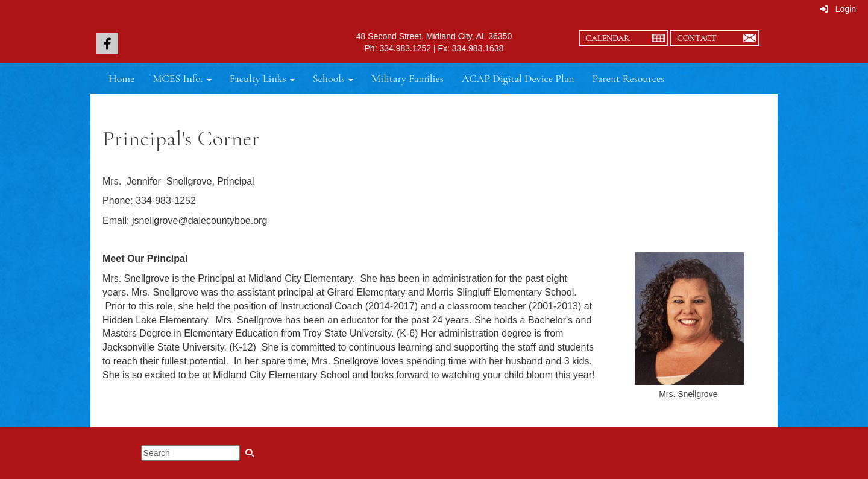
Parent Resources (629, 78)
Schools (333, 78)
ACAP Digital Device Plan (518, 78)
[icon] (107, 43)
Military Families (407, 78)
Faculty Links (262, 78)
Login (838, 9)
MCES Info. (182, 78)
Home (121, 78)
